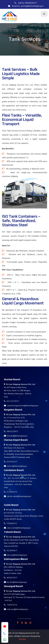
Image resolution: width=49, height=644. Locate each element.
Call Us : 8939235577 (26, 3)
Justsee (22, 639)
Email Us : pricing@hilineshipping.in (26, 6)
